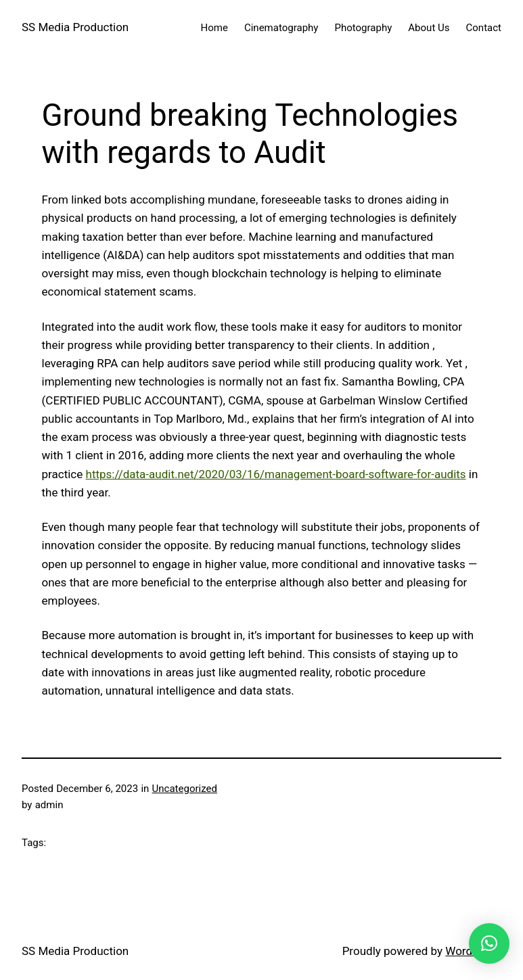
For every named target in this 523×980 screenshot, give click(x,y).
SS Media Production (75, 27)
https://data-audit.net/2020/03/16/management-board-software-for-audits (276, 474)
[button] (489, 943)
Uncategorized (185, 789)
